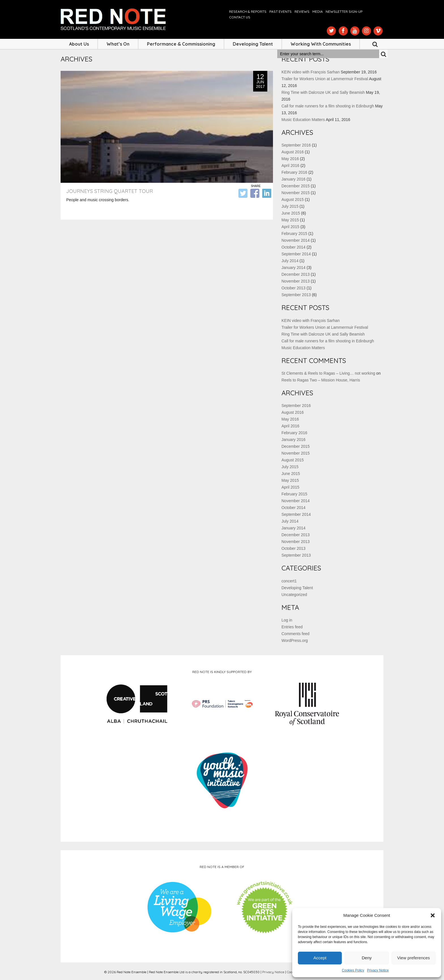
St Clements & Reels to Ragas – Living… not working (328, 373)
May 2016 (290, 159)
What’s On (118, 44)
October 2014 (293, 247)
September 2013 (296, 295)
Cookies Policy (353, 970)
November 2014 (296, 240)
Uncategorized (294, 595)
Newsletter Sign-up (344, 11)
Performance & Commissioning (181, 44)
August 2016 (293, 152)
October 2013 (293, 288)
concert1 (289, 581)
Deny (367, 958)
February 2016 (294, 172)
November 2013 (296, 281)
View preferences (414, 958)
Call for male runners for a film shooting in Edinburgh (328, 106)
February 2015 (294, 234)
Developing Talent (253, 44)
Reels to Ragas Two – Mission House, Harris (321, 380)
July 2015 (290, 206)
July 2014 (290, 261)
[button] (433, 915)
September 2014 (296, 254)
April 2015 (290, 227)
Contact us (240, 17)
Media (318, 11)
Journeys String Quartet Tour (110, 191)
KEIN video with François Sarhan (310, 72)
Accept (320, 958)
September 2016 (296, 145)
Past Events (280, 11)
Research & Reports (248, 11)
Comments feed (295, 634)
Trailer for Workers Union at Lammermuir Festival (325, 79)
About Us (79, 44)
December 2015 (296, 186)
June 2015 (291, 213)
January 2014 (293, 268)
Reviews (302, 11)
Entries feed (292, 627)
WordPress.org (295, 640)
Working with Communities (321, 44)
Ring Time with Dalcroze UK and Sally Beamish (323, 92)
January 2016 (293, 179)
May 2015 (290, 220)
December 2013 (296, 274)
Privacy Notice (378, 970)
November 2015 (296, 193)
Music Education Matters (303, 120)
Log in (287, 620)
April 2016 (290, 166)
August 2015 (293, 200)
